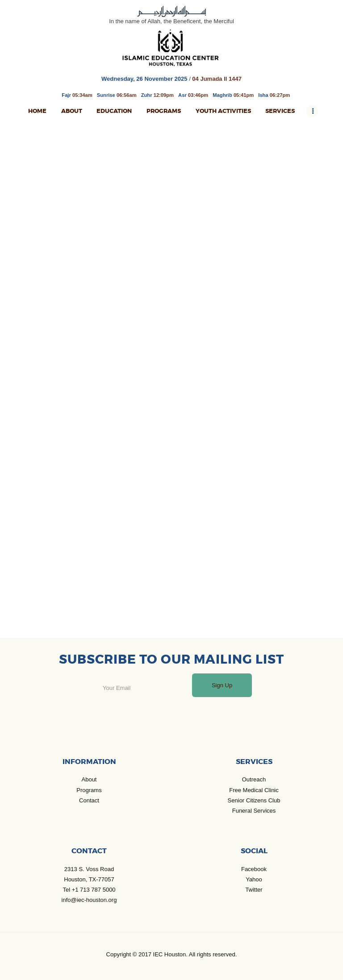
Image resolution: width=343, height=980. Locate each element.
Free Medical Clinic (254, 790)
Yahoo (254, 879)
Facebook (254, 869)
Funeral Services (254, 811)
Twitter (254, 890)
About (89, 779)
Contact (89, 800)
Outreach (254, 779)
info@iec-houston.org (89, 900)
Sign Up (222, 685)
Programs (89, 790)
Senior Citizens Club (254, 800)
